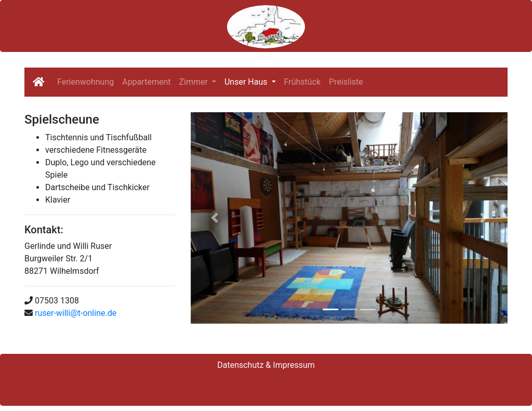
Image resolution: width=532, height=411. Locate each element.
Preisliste (346, 82)
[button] (214, 218)
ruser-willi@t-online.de (76, 313)
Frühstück (303, 82)
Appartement (146, 82)
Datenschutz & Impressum (266, 365)
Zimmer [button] (194, 82)
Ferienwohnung (85, 82)
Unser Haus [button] (247, 82)
